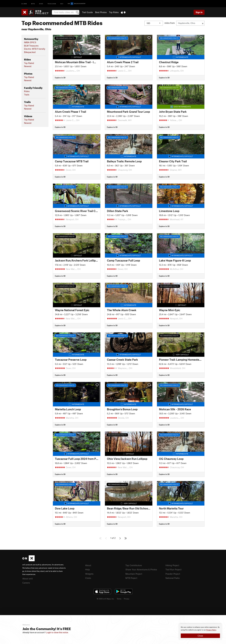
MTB (33, 4)
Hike (41, 4)
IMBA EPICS (30, 42)
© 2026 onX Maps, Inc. (106, 599)
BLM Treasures (31, 46)
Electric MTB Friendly (35, 49)
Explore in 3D (60, 78)
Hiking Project (172, 565)
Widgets (89, 574)
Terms (119, 599)
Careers (26, 583)
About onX (28, 579)
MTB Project (131, 578)
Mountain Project (134, 574)
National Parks (173, 578)
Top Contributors (134, 565)
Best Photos (101, 12)
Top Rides (114, 12)
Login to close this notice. (57, 632)
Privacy (127, 599)
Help (87, 569)
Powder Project (173, 574)
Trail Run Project (173, 569)
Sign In (199, 12)
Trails (27, 95)
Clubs (88, 578)
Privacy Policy (211, 630)
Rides (27, 91)
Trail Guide (87, 12)
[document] (200, 632)
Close (200, 636)
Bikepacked (30, 52)
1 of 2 (113, 538)
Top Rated (29, 63)
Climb (24, 4)
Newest (28, 66)
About (88, 565)
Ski (62, 4)
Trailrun (52, 4)
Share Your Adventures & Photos (141, 569)
